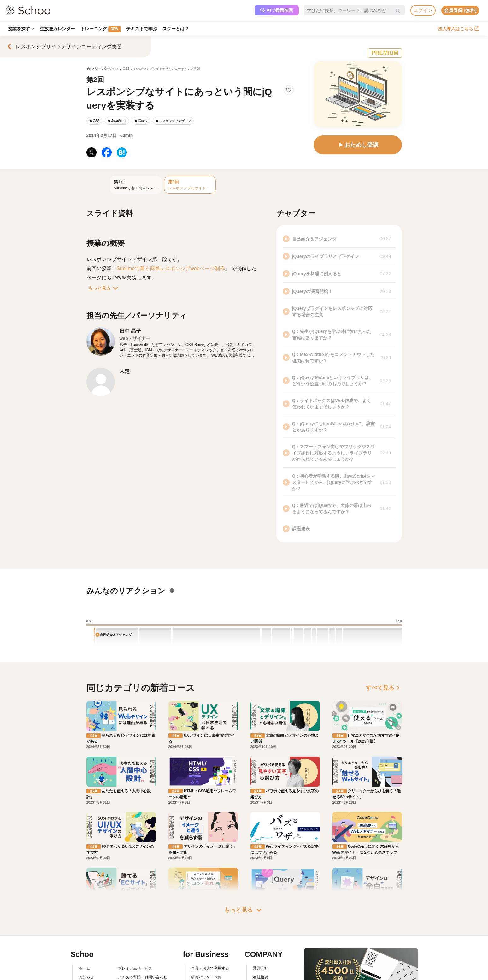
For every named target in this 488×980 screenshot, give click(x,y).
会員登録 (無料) (460, 10)
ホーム (85, 938)
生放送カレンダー (58, 29)
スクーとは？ (177, 29)
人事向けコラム (204, 957)
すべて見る (384, 688)
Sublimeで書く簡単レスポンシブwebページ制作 (171, 268)
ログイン (423, 10)
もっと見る (104, 288)
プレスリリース (266, 966)
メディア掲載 (264, 975)
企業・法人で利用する (210, 938)
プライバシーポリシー (137, 975)
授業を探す (21, 29)
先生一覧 (86, 975)
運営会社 (261, 938)
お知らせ (86, 947)
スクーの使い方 (92, 966)
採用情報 (261, 957)
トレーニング (101, 29)
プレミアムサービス (135, 938)
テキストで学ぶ (142, 29)
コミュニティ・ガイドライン (143, 966)
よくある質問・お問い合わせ (143, 947)
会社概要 (261, 947)
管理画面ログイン (206, 966)
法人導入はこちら (459, 29)
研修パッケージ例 (206, 947)
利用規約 (126, 957)
